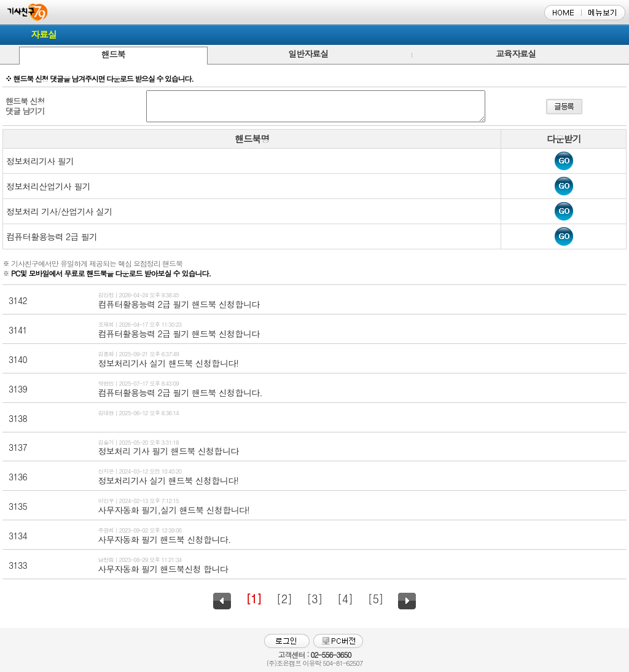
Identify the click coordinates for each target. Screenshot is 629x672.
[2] (284, 599)
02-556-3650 (330, 654)
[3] (314, 599)
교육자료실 (516, 53)
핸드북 (113, 54)
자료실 (44, 34)
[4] (345, 599)
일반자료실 (308, 53)
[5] (375, 599)
